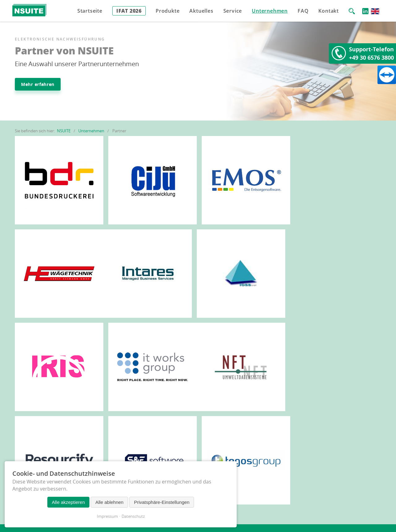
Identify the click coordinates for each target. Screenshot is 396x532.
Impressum (107, 516)
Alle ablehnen (109, 502)
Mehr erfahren (38, 84)
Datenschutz (133, 516)
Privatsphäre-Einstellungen (162, 502)
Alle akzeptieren (69, 502)
